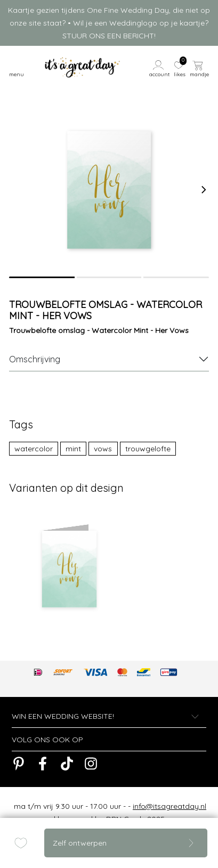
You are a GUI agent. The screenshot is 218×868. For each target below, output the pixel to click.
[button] (160, 67)
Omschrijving (35, 359)
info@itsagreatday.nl (169, 806)
